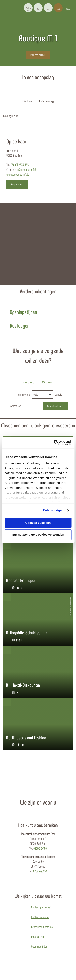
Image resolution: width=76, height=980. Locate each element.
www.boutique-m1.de (18, 174)
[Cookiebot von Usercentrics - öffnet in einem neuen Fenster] (54, 443)
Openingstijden (39, 946)
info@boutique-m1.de (26, 169)
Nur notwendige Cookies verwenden (38, 535)
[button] (38, 8)
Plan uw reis (38, 937)
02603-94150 (40, 848)
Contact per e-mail (41, 907)
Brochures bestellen (42, 927)
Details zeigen (53, 510)
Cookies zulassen (38, 523)
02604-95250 (40, 871)
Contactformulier (40, 917)
